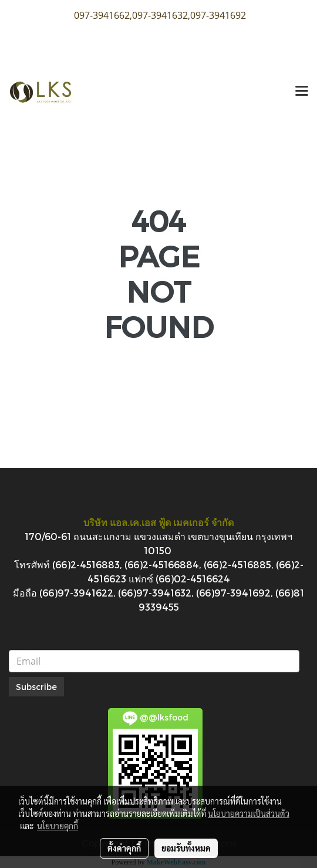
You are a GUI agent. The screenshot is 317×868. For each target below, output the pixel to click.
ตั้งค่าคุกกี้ (124, 848)
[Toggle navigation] (302, 92)
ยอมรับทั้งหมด (186, 848)
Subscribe (36, 687)
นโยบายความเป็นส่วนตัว (249, 813)
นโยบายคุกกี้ (58, 826)
